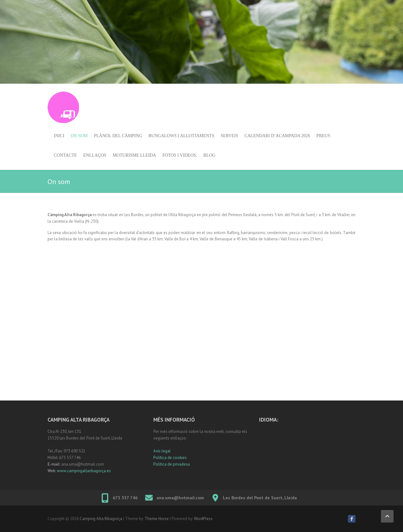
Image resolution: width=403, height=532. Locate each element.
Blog (209, 155)
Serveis (230, 136)
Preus (323, 136)
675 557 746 (125, 498)
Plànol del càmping (118, 136)
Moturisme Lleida (134, 155)
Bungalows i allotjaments (181, 136)
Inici (59, 136)
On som (79, 136)
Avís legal (162, 451)
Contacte (65, 155)
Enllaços (95, 155)
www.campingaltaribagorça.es (84, 471)
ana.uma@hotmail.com (180, 498)
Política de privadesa (172, 464)
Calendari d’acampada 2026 (277, 136)
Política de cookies (170, 458)
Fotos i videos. (180, 155)
